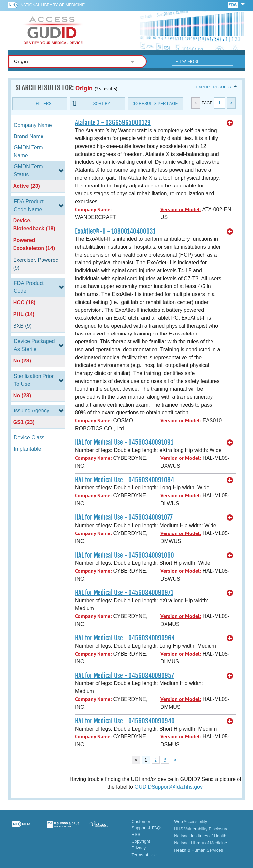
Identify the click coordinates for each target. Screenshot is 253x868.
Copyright (141, 841)
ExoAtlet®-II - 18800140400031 (115, 231)
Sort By (101, 104)
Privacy (139, 848)
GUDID (53, 30)
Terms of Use (144, 855)
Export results (213, 87)
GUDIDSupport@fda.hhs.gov (168, 787)
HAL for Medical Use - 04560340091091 (124, 442)
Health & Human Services (198, 850)
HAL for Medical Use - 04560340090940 (125, 721)
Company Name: (93, 209)
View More (188, 62)
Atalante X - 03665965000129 (113, 123)
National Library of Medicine (53, 5)
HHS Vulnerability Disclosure (201, 829)
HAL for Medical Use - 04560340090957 (125, 676)
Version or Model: (181, 209)
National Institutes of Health (200, 836)
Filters (43, 104)
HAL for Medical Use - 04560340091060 (125, 555)
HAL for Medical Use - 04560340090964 (125, 638)
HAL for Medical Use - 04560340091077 (124, 517)
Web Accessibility (190, 821)
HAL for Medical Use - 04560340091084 (125, 480)
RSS (136, 835)
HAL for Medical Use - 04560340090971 (124, 593)
